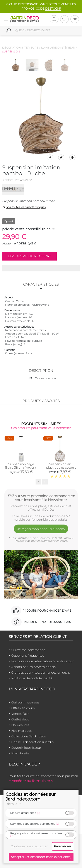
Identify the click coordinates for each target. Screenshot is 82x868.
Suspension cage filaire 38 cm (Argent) (21, 466)
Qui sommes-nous (25, 702)
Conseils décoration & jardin (32, 742)
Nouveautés (20, 725)
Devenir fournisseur (26, 748)
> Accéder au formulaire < (31, 781)
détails (15, 804)
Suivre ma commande (28, 650)
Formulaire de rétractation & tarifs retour (43, 661)
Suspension (11, 51)
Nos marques (21, 731)
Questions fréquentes (28, 656)
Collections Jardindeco (29, 736)
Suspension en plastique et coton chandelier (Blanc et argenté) (60, 469)
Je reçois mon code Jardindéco (41, 529)
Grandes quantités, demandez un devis (41, 673)
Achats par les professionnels (33, 667)
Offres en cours (23, 708)
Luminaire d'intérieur (58, 48)
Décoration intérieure (20, 48)
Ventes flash (20, 714)
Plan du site (20, 753)
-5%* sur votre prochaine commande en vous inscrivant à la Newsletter (41, 498)
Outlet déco (20, 719)
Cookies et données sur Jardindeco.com (31, 797)
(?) (38, 813)
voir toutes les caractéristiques (24, 207)
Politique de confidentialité (32, 678)
